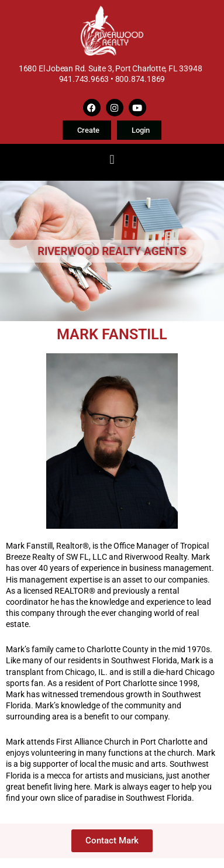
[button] (112, 159)
